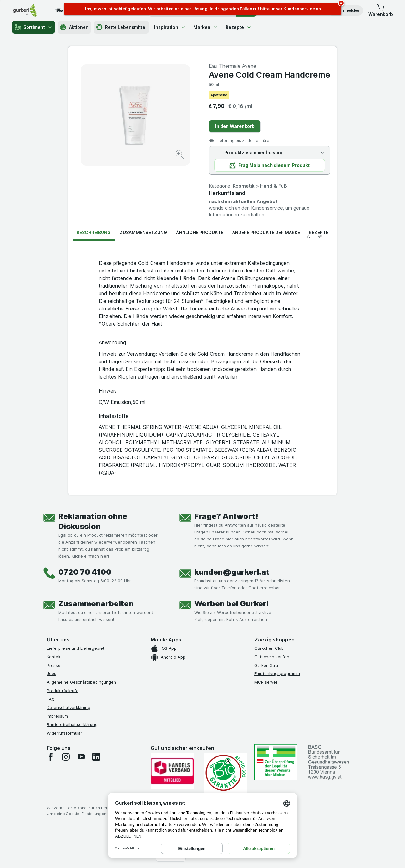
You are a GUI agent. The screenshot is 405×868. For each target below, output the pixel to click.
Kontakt (54, 657)
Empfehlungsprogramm (277, 673)
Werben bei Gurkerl (231, 604)
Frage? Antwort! (226, 516)
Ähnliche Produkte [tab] (200, 232)
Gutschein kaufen (272, 657)
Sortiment (34, 27)
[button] (345, 10)
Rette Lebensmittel (121, 27)
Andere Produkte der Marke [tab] (266, 232)
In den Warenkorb (235, 126)
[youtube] (81, 757)
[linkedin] (96, 757)
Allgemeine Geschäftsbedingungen (81, 682)
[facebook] (51, 757)
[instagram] (66, 757)
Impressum (57, 716)
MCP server (266, 682)
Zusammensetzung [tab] (143, 232)
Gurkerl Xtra (266, 665)
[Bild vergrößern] (180, 155)
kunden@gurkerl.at (232, 572)
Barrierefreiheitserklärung (72, 724)
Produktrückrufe (63, 691)
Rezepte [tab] (319, 232)
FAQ (51, 699)
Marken (206, 27)
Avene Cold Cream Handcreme (270, 75)
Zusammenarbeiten (96, 604)
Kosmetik (244, 186)
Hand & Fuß (274, 186)
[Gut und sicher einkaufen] (225, 773)
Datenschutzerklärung (69, 707)
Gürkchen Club (269, 648)
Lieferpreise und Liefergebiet (76, 648)
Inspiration (170, 27)
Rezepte (239, 27)
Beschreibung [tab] (94, 232)
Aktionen (74, 27)
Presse (54, 665)
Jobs (52, 673)
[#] (276, 762)
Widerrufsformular (65, 733)
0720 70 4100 (85, 572)
